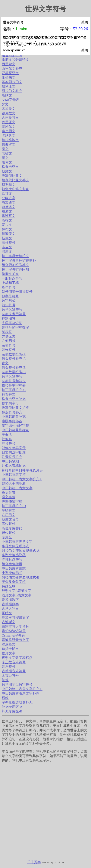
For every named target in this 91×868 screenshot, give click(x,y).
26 (86, 29)
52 (75, 29)
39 (81, 29)
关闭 (85, 22)
